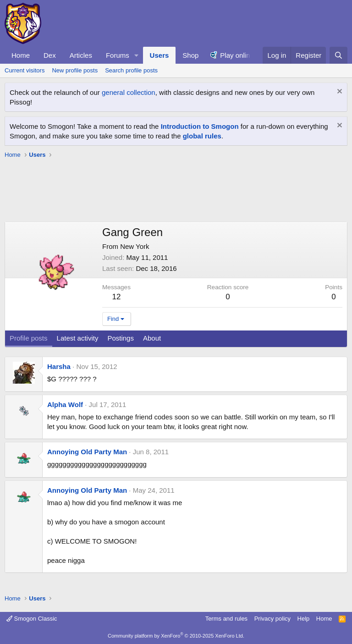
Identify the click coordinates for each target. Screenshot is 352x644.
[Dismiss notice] (338, 92)
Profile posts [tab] (29, 338)
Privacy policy (272, 619)
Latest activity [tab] (78, 338)
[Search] (338, 55)
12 (117, 297)
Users (159, 55)
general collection (129, 92)
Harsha (59, 366)
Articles (81, 55)
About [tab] (152, 338)
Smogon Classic (32, 619)
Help (304, 619)
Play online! (238, 55)
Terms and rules (226, 619)
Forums (118, 55)
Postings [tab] (121, 338)
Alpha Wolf (65, 405)
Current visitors (25, 70)
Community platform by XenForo (176, 636)
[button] (137, 55)
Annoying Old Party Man (87, 452)
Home (21, 55)
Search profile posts (131, 70)
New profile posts (75, 70)
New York (135, 246)
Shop (190, 55)
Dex (50, 55)
